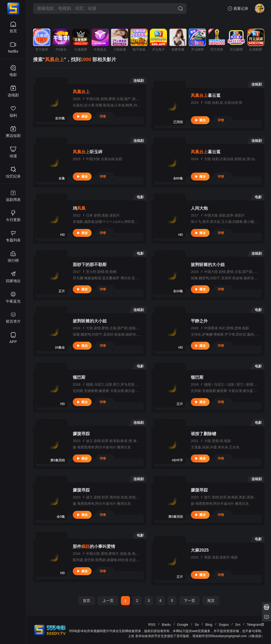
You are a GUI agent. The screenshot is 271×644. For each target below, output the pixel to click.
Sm (238, 625)
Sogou (224, 625)
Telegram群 (256, 625)
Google (183, 625)
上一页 (108, 601)
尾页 (211, 601)
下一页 (189, 601)
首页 (87, 601)
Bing (209, 625)
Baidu (166, 625)
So (197, 625)
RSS (152, 625)
